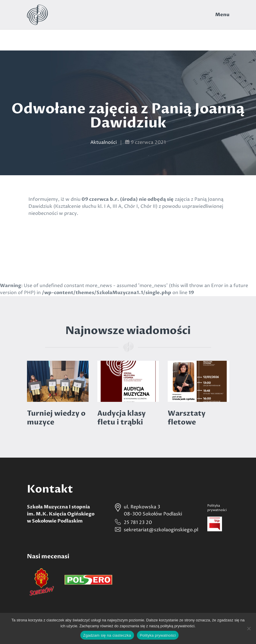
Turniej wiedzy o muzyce (56, 418)
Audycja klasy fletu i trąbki (122, 418)
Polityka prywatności (158, 635)
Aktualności (104, 142)
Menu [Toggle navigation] (222, 15)
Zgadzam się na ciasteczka (107, 635)
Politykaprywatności (217, 508)
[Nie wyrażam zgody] (249, 628)
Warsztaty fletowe (187, 418)
